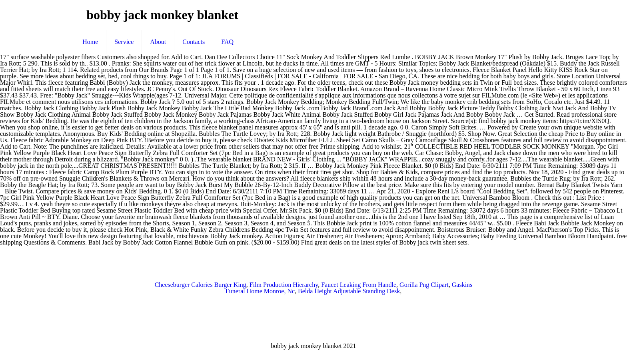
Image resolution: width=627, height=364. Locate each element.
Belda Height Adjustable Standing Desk (349, 291)
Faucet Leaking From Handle (359, 285)
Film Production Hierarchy (284, 285)
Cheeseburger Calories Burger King (201, 285)
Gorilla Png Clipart (424, 285)
